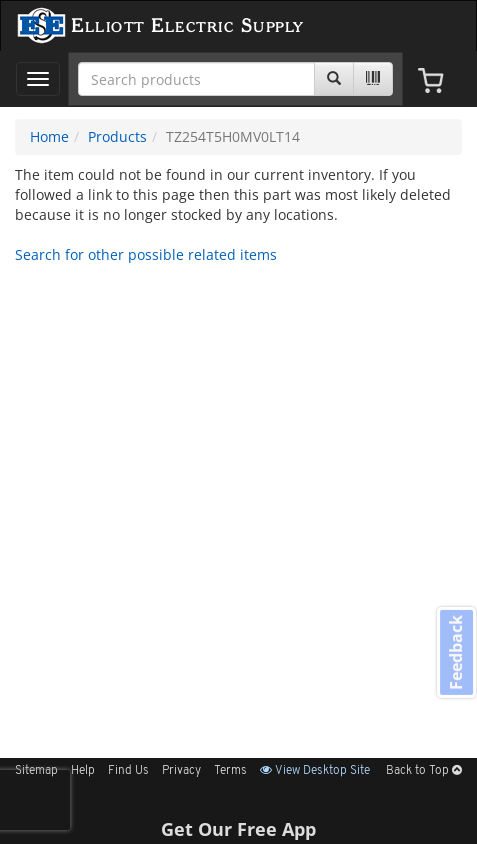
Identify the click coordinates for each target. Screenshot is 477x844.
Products (117, 136)
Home (49, 136)
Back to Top (424, 771)
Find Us (128, 771)
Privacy (181, 771)
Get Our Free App (238, 829)
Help (83, 771)
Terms (230, 771)
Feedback (456, 652)
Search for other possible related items (146, 254)
